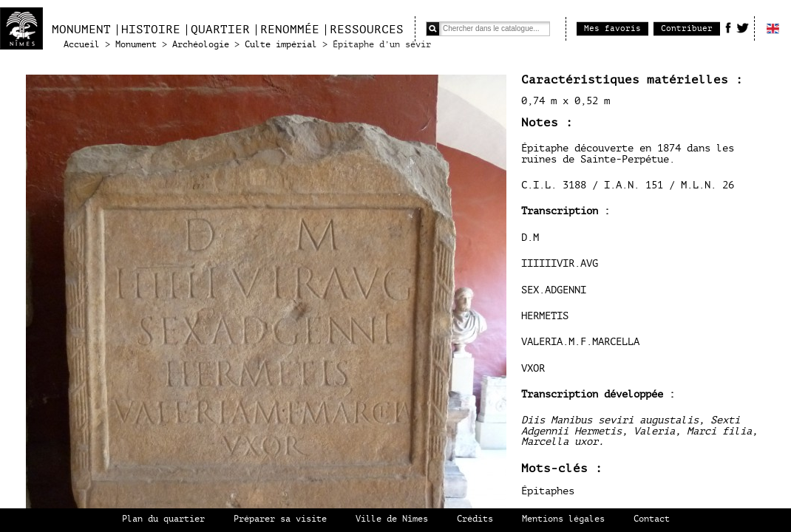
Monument (81, 30)
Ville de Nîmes (392, 519)
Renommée (290, 30)
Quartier (220, 30)
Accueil (82, 45)
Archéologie (201, 45)
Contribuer (687, 28)
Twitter (743, 27)
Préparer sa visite (280, 519)
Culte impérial (281, 45)
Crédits (475, 519)
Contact (652, 519)
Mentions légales (563, 519)
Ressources (367, 30)
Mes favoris (612, 28)
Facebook (728, 27)
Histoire (151, 30)
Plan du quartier (163, 519)
